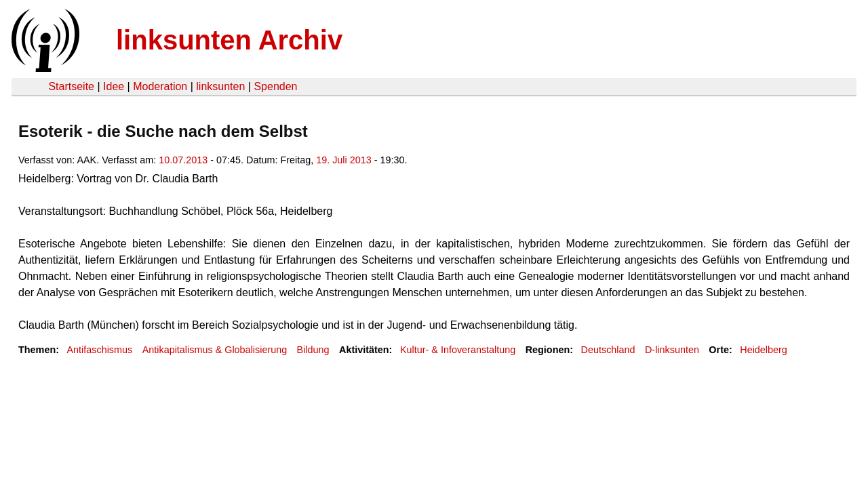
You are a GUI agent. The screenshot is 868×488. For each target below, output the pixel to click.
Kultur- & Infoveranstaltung (458, 350)
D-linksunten (672, 350)
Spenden (275, 86)
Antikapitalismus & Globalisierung (215, 350)
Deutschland (608, 350)
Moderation (160, 86)
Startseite (71, 86)
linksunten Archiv (229, 40)
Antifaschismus (99, 350)
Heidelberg (764, 350)
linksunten (220, 86)
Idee (114, 86)
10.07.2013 (183, 160)
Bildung (313, 350)
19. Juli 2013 (344, 160)
